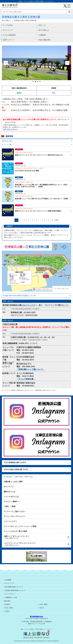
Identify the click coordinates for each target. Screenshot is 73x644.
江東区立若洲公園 (28, 153)
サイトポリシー (10, 594)
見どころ (42, 25)
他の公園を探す (45, 40)
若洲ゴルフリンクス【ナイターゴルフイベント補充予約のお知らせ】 (39, 155)
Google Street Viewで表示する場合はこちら (19, 296)
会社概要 (8, 580)
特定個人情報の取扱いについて (15, 590)
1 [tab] (33, 82)
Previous (6, 63)
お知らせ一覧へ (7, 141)
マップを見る (8, 25)
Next (67, 63)
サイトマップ (10, 583)
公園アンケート (8, 40)
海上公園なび (6, 21)
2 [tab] (35, 82)
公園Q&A (43, 35)
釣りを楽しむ (44, 30)
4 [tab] (40, 82)
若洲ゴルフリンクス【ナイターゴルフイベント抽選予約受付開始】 (38, 211)
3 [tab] (38, 82)
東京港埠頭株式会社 (36, 617)
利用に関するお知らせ (10, 129)
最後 (57, 220)
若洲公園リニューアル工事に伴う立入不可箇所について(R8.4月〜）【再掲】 (42, 199)
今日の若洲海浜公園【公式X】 (15, 462)
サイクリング (8, 30)
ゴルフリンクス (29, 305)
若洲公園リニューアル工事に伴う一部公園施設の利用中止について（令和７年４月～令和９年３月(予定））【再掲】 (42, 186)
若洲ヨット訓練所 (38, 168)
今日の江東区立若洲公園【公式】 (16, 469)
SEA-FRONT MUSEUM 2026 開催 (27, 171)
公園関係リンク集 (11, 597)
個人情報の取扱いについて (14, 587)
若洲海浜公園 (18, 153)
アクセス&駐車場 (9, 35)
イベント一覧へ (7, 145)
